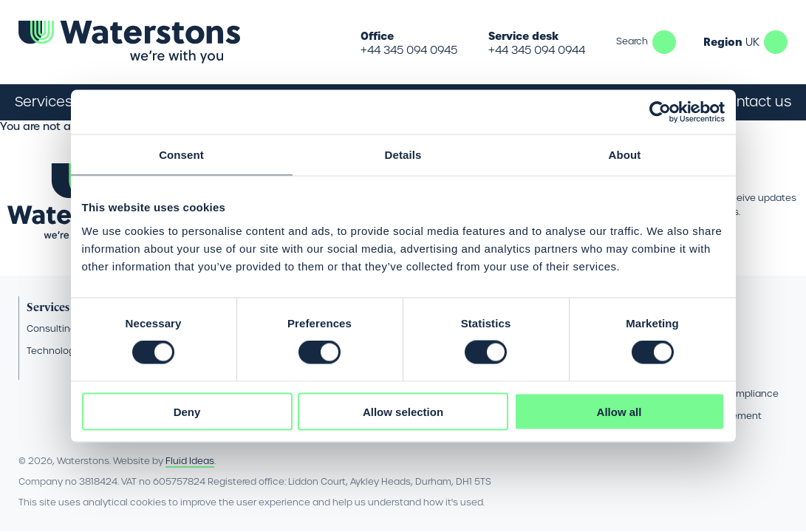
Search (664, 42)
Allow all (619, 411)
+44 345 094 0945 (409, 50)
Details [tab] (403, 155)
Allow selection (403, 411)
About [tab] (625, 155)
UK (776, 42)
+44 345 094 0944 (537, 50)
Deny (187, 411)
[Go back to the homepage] (129, 42)
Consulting (51, 328)
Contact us (754, 102)
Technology (53, 351)
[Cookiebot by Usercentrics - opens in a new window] (660, 112)
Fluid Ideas (190, 461)
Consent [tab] (181, 155)
